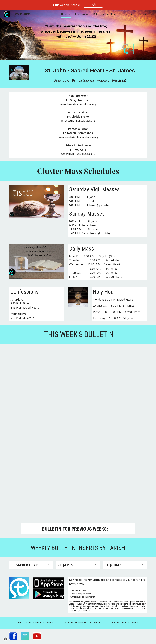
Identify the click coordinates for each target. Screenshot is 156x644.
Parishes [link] (125, 14)
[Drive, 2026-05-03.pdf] (78, 432)
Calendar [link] (142, 14)
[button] (152, 14)
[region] (78, 5)
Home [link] (65, 14)
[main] (90, 71)
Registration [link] (82, 14)
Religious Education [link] (104, 14)
